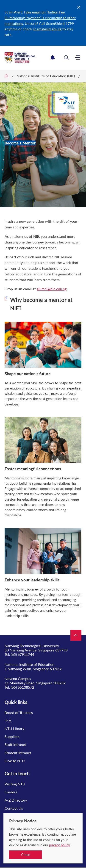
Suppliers (12, 736)
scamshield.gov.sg (47, 29)
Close (26, 854)
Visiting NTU (15, 784)
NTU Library (14, 728)
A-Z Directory (16, 800)
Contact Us (14, 808)
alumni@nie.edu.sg (52, 289)
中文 (8, 720)
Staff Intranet (15, 744)
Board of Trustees (19, 712)
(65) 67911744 (22, 654)
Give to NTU (15, 761)
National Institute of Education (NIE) (46, 76)
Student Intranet (18, 753)
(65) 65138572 (22, 687)
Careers (11, 792)
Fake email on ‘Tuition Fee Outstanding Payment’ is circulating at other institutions (40, 18)
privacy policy (59, 845)
